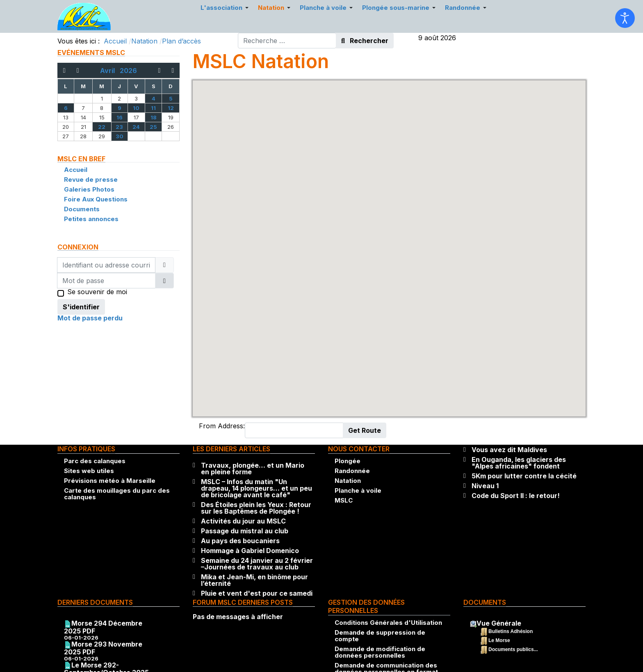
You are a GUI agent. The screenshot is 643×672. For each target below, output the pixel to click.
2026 (128, 71)
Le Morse (499, 640)
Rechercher (365, 41)
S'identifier (81, 307)
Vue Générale (499, 623)
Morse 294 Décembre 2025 (103, 627)
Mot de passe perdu (90, 318)
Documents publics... (513, 649)
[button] (389, 241)
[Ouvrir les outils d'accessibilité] (625, 18)
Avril (110, 71)
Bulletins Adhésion (511, 631)
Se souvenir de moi (97, 293)
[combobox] (287, 41)
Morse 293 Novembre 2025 (103, 648)
